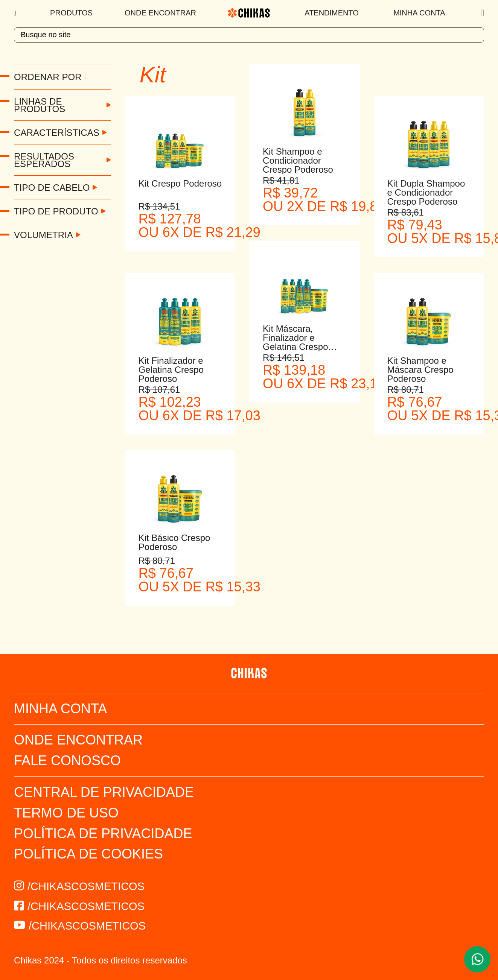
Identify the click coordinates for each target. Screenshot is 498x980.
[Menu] (16, 13)
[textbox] (249, 35)
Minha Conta (419, 13)
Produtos (71, 13)
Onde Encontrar (160, 13)
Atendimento (332, 13)
